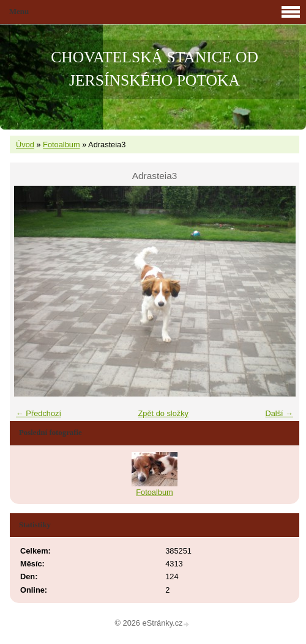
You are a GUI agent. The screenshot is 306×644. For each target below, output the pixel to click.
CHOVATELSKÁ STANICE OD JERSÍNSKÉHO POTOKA (155, 69)
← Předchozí (39, 413)
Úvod (25, 145)
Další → (279, 413)
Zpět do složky (163, 413)
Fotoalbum (61, 145)
